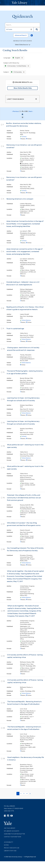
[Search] (22, 25)
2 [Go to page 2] (21, 793)
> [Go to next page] (30, 794)
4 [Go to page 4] (27, 793)
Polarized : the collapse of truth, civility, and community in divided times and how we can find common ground (24, 498)
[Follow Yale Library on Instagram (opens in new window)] (8, 816)
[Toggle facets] (36, 99)
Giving (6, 845)
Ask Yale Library (10, 828)
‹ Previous (22, 111)
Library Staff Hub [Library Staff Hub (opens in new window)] (10, 851)
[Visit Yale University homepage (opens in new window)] (8, 823)
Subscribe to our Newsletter (14, 834)
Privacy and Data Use (12, 848)
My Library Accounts (12, 831)
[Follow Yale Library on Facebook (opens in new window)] (5, 816)
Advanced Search (21, 35)
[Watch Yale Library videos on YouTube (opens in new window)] (12, 816)
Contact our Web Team (12, 837)
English (16, 58)
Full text (24, 137)
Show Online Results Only (23, 88)
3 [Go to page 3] (24, 793)
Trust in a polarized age (15, 329)
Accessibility (9, 842)
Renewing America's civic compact (20, 199)
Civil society (16, 72)
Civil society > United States (15, 66)
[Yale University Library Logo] (22, 3)
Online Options (26, 320)
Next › (31, 111)
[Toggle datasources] (29, 45)
